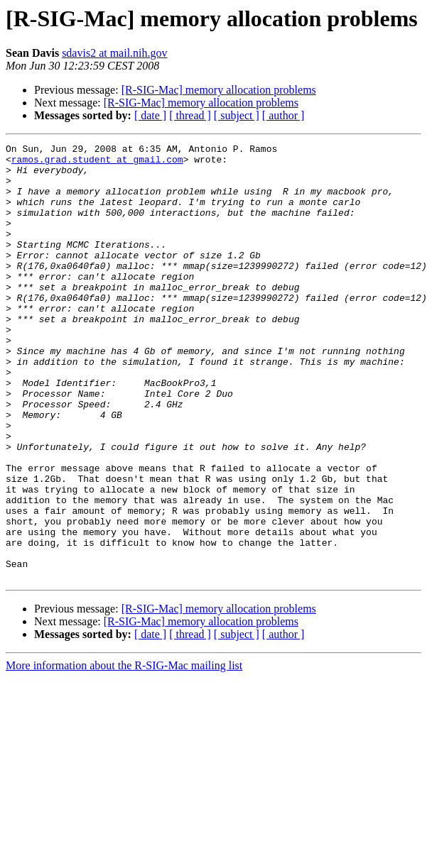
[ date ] (150, 115)
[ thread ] (190, 115)
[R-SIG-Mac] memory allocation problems (219, 90)
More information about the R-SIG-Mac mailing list (124, 753)
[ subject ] (237, 115)
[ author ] (283, 115)
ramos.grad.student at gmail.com (97, 163)
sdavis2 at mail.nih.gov (114, 53)
